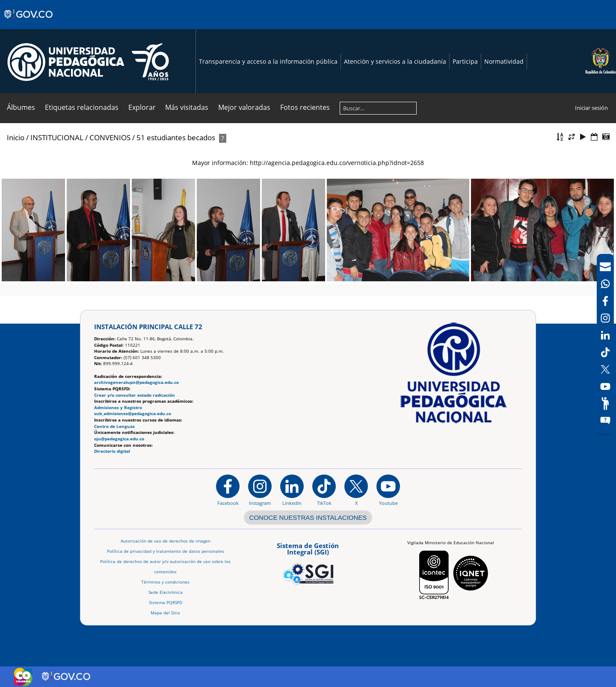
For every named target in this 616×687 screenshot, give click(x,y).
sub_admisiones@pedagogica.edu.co (133, 414)
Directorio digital (112, 451)
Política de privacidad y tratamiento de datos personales (166, 551)
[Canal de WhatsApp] (605, 284)
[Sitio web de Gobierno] (29, 23)
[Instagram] (260, 490)
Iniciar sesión (591, 108)
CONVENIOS (110, 137)
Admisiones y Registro (118, 408)
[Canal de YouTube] (605, 386)
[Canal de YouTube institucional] (388, 490)
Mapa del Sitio (165, 613)
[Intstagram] (605, 318)
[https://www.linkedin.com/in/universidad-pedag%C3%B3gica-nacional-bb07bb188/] (292, 490)
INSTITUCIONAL (57, 137)
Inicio (16, 137)
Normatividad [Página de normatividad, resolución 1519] (504, 61)
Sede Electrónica (166, 592)
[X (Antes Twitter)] (605, 369)
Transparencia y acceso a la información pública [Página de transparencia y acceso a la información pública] (268, 61)
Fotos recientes (305, 107)
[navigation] (605, 344)
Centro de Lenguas (114, 426)
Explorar (142, 107)
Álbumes (21, 107)
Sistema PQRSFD (166, 603)
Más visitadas (187, 107)
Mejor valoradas (244, 107)
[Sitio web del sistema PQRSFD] (605, 421)
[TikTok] (605, 352)
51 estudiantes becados (176, 137)
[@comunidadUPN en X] (356, 490)
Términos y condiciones (165, 582)
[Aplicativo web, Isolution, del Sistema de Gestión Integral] (308, 562)
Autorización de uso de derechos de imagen (166, 541)
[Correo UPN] (605, 267)
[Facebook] (605, 301)
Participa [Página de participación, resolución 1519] (465, 61)
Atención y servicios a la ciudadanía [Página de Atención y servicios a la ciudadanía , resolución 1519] (395, 61)
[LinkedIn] (605, 335)
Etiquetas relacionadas (82, 107)
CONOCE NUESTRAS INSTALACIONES (308, 517)
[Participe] (605, 404)
